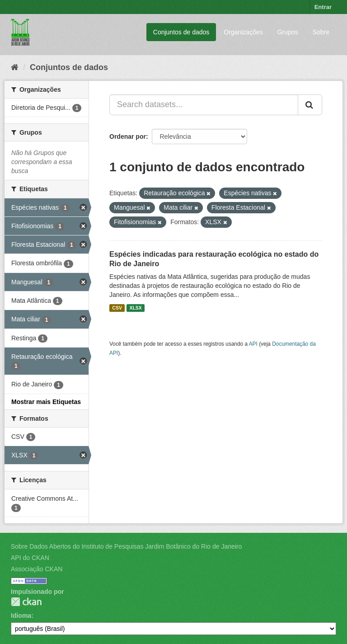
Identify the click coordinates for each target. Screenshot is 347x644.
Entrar (323, 7)
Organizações (243, 32)
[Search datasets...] (204, 105)
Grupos (288, 32)
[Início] (15, 67)
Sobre (321, 32)
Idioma (21, 616)
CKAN (26, 602)
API (253, 344)
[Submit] (310, 105)
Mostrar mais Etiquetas (46, 402)
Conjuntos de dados (181, 32)
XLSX (135, 308)
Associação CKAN (37, 569)
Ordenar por (128, 136)
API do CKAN (30, 558)
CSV (117, 308)
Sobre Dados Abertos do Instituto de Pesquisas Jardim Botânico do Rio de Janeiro (126, 546)
